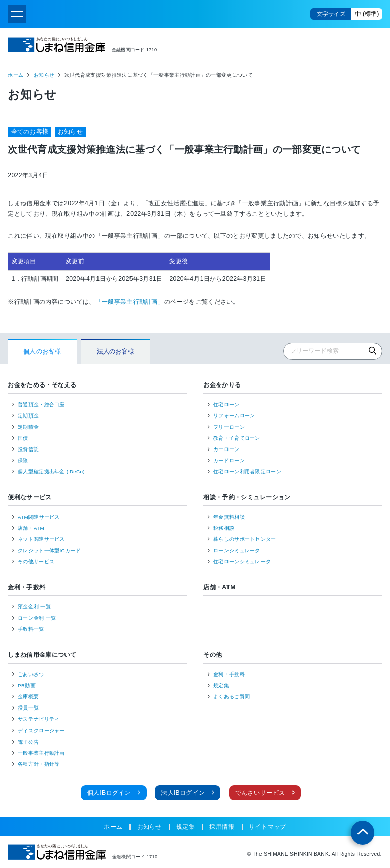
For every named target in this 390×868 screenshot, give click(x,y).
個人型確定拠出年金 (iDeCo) (51, 472)
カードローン (229, 460)
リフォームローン (234, 416)
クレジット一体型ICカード (49, 550)
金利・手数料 (26, 587)
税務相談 (224, 528)
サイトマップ (268, 827)
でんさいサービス (260, 793)
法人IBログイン (183, 793)
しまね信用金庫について (42, 655)
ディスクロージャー (41, 731)
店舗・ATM (31, 528)
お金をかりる (222, 385)
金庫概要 (28, 697)
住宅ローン (226, 405)
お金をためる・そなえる (42, 385)
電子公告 (28, 742)
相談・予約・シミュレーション (247, 497)
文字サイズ (331, 14)
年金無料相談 (229, 517)
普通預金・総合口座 (41, 405)
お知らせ (44, 75)
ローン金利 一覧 (37, 618)
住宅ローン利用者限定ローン (247, 472)
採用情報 (222, 827)
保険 (23, 460)
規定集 (221, 685)
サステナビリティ (39, 719)
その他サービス (36, 561)
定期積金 (28, 427)
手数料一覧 (31, 629)
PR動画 (27, 685)
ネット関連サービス (41, 539)
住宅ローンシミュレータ (242, 561)
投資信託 (28, 449)
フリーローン (229, 427)
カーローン (226, 449)
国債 (23, 438)
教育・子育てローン (237, 438)
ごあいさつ (31, 674)
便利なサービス (29, 497)
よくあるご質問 (232, 697)
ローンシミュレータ (237, 550)
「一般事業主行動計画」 (130, 302)
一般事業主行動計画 (41, 753)
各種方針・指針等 (39, 764)
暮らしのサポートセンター (245, 539)
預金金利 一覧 (34, 607)
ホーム (15, 75)
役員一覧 (28, 708)
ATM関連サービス (39, 517)
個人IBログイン (109, 793)
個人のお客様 (42, 351)
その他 (213, 655)
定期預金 (28, 416)
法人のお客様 (116, 351)
